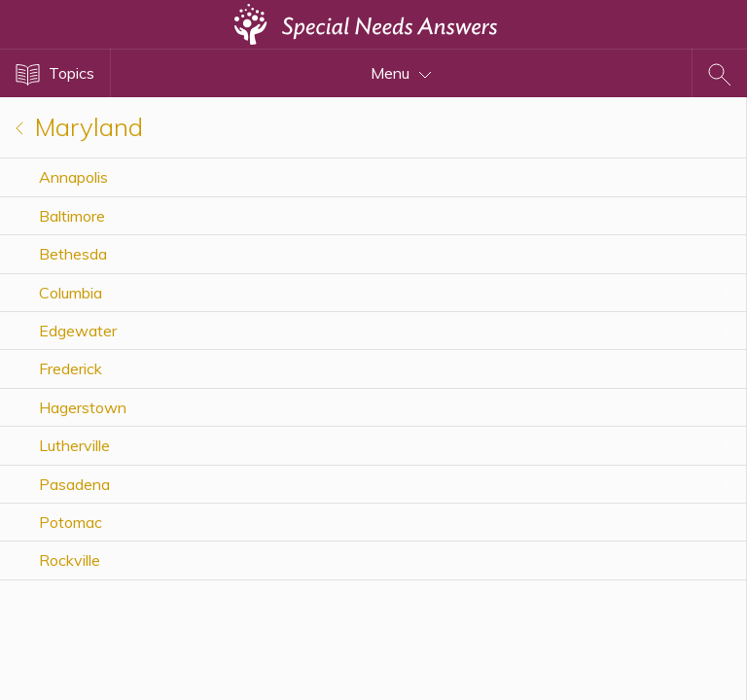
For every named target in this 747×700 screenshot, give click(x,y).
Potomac (71, 522)
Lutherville (74, 445)
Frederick (71, 368)
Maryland (79, 127)
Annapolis (73, 177)
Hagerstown (83, 407)
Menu (401, 73)
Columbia (71, 293)
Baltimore (72, 216)
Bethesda (73, 254)
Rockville (70, 560)
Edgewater (78, 331)
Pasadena (74, 484)
